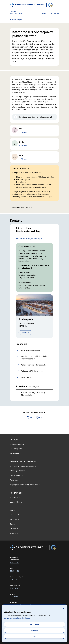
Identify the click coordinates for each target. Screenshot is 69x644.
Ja (31, 417)
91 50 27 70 (14, 562)
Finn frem (25, 333)
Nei (41, 417)
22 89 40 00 (15, 571)
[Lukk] (64, 608)
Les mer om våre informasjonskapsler (17, 618)
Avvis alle (34, 630)
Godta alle (34, 624)
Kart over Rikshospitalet (30, 350)
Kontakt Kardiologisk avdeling (28, 238)
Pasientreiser (26, 377)
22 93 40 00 (15, 580)
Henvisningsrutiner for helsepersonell (35, 117)
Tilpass (35, 636)
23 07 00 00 (15, 588)
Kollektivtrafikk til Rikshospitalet (34, 365)
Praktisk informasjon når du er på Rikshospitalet (34, 394)
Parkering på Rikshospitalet (32, 371)
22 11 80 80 (14, 597)
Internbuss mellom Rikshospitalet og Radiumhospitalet (35, 357)
